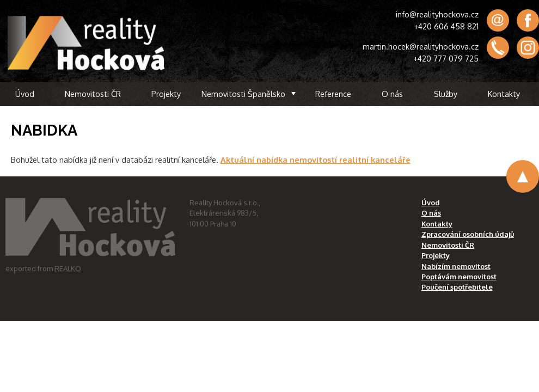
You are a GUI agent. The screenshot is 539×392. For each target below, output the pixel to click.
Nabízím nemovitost (456, 266)
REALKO (68, 268)
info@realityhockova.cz (437, 14)
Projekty (166, 94)
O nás (392, 94)
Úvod (25, 94)
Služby (446, 94)
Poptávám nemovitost (459, 277)
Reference (333, 94)
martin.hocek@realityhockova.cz (421, 46)
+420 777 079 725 (446, 58)
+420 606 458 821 (446, 26)
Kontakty (504, 94)
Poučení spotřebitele (457, 287)
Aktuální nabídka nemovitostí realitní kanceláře (316, 160)
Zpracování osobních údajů (468, 234)
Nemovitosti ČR (93, 94)
